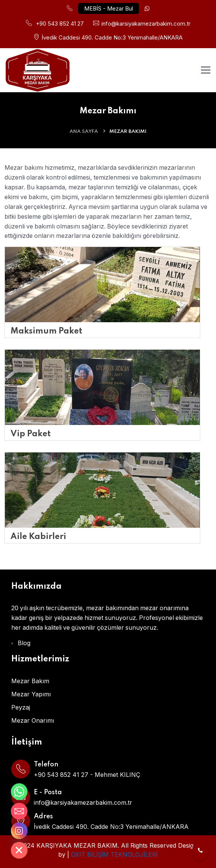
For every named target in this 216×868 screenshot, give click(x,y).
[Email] (19, 811)
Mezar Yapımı (31, 694)
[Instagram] (19, 831)
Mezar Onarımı (33, 720)
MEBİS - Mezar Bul (109, 8)
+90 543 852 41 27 (60, 24)
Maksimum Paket (46, 331)
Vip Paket (31, 434)
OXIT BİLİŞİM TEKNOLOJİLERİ (114, 854)
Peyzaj (21, 707)
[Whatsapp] (19, 792)
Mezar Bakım (30, 681)
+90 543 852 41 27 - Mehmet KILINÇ (87, 774)
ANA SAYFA (84, 131)
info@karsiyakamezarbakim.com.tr (146, 24)
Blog (24, 643)
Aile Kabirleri (38, 536)
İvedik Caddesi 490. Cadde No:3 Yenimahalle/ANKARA (112, 37)
